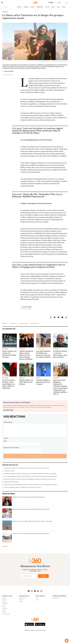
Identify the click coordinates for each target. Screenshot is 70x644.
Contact (37, 609)
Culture (47, 17)
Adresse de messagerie (11, 457)
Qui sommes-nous (23, 608)
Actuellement (5, 17)
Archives (21, 611)
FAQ (36, 608)
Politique (19, 17)
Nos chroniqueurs (6, 624)
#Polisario (13, 333)
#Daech (5, 333)
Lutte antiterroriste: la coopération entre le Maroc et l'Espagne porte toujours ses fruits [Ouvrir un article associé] (39, 276)
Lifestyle (4, 622)
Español (59, 3)
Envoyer (43, 586)
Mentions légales (56, 608)
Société (32, 17)
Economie (26, 17)
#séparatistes (24, 333)
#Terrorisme (35, 333)
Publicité (21, 609)
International (40, 17)
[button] (67, 641)
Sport (58, 17)
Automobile (5, 618)
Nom (5, 451)
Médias (53, 17)
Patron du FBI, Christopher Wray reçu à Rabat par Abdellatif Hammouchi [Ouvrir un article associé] (37, 205)
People (64, 17)
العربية (66, 3)
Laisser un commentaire (35, 466)
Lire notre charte (8, 420)
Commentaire (8, 432)
